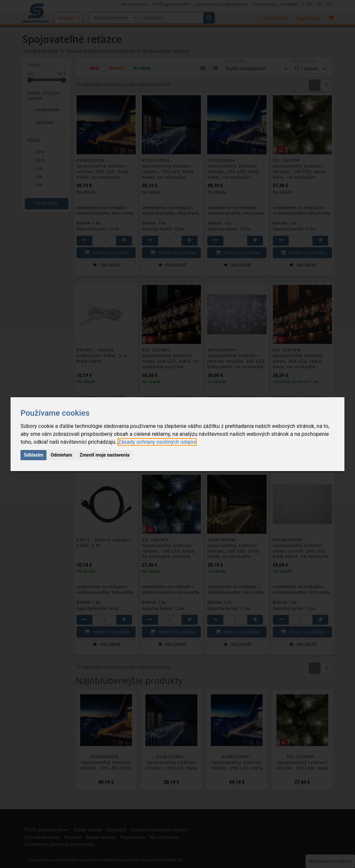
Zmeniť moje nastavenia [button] (104, 455)
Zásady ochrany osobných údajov (157, 442)
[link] (157, 442)
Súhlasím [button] (33, 455)
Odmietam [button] (61, 455)
